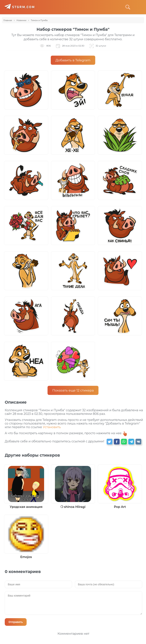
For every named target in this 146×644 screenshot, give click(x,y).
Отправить (16, 622)
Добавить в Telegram (73, 60)
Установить (52, 427)
